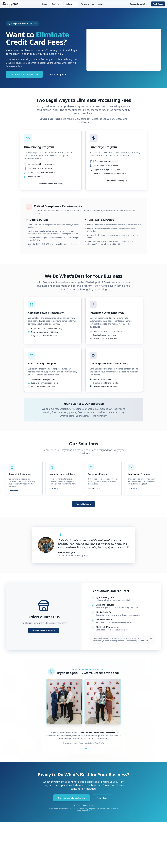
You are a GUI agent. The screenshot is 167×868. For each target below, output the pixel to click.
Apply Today (158, 4)
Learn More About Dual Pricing (51, 184)
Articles (101, 4)
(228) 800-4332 (87, 806)
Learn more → (15, 491)
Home (45, 4)
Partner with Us (87, 4)
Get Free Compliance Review (24, 74)
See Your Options (58, 74)
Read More (83, 748)
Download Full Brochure (44, 630)
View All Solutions (83, 504)
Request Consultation (139, 4)
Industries (71, 4)
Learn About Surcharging (116, 181)
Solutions (57, 4)
